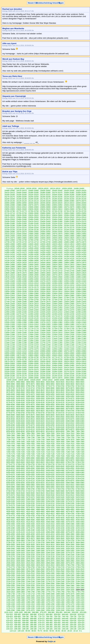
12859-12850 (81, 296)
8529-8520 (20, 419)
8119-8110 (30, 429)
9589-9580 (80, 390)
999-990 (27, 612)
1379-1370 (50, 602)
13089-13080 (57, 289)
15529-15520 (69, 217)
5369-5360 (60, 499)
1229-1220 (40, 606)
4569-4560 (60, 520)
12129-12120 (33, 318)
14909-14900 (57, 236)
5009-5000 (20, 510)
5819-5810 (11, 489)
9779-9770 (50, 386)
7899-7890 (11, 435)
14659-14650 (21, 244)
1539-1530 (50, 598)
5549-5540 (40, 495)
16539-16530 (31, 189)
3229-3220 (40, 555)
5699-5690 (50, 491)
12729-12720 (69, 300)
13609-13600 (21, 275)
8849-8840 (20, 411)
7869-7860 (40, 435)
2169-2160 (60, 582)
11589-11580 (10, 335)
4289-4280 (20, 528)
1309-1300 (40, 604)
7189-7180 (80, 452)
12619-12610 (33, 304)
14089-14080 (33, 261)
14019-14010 (33, 263)
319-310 (9, 627)
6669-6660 (40, 466)
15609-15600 (57, 215)
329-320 (81, 625)
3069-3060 (40, 559)
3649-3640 (20, 545)
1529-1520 (60, 598)
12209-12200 (21, 316)
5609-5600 (60, 493)
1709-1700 (40, 594)
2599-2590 (30, 571)
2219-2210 (11, 582)
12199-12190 (33, 316)
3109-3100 (80, 557)
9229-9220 (40, 400)
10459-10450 (21, 368)
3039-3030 (70, 559)
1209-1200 (60, 606)
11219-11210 (33, 345)
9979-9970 (11, 382)
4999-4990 (30, 510)
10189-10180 (10, 376)
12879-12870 (57, 296)
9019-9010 (11, 407)
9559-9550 (30, 392)
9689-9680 (60, 388)
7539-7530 (50, 444)
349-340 (65, 625)
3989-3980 (80, 534)
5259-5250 (11, 503)
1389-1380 (40, 602)
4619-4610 (11, 520)
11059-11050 (57, 349)
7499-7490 (11, 446)
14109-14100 (10, 261)
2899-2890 (50, 563)
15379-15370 (81, 221)
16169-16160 (57, 199)
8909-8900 (40, 409)
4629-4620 (80, 518)
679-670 (41, 619)
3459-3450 (50, 549)
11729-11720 (10, 331)
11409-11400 (57, 339)
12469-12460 (45, 308)
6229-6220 (80, 477)
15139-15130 (33, 230)
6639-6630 (70, 466)
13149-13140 (69, 287)
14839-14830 (57, 238)
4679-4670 (30, 518)
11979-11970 (45, 322)
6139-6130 (11, 481)
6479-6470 (70, 470)
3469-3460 (40, 549)
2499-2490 (50, 573)
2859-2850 (11, 565)
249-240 (65, 627)
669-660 (49, 619)
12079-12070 (10, 320)
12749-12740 (45, 300)
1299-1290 (50, 604)
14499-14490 (45, 248)
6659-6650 (50, 466)
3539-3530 (50, 547)
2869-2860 (80, 563)
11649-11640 (21, 333)
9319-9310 (30, 398)
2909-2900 (40, 563)
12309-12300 (69, 312)
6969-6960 (60, 458)
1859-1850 (50, 590)
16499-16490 (79, 189)
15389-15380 (69, 221)
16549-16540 (19, 189)
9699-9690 (50, 388)
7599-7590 (70, 442)
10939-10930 (33, 353)
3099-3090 (11, 559)
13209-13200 (81, 285)
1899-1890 (11, 590)
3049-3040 (60, 559)
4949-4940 (80, 510)
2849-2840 (20, 565)
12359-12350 (10, 312)
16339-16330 (21, 195)
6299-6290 (11, 477)
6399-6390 (70, 472)
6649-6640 (60, 466)
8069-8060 (80, 429)
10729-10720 (33, 359)
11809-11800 (81, 326)
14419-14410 (57, 250)
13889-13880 (21, 267)
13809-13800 (33, 269)
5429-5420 (80, 497)
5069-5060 (40, 507)
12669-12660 (57, 302)
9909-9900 (80, 382)
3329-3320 (20, 553)
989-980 (35, 612)
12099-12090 (69, 318)
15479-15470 (45, 219)
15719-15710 (10, 213)
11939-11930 (10, 324)
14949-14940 (10, 236)
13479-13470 (10, 279)
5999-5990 (70, 483)
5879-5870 (30, 487)
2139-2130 (11, 584)
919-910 (9, 614)
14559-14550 (57, 246)
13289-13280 (69, 283)
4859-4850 (11, 514)
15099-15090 (81, 230)
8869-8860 (80, 409)
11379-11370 (10, 341)
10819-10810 (10, 357)
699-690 (25, 619)
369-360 (49, 625)
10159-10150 (45, 376)
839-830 (73, 614)
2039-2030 (30, 586)
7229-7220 (40, 452)
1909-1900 (80, 588)
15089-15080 (10, 232)
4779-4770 (11, 516)
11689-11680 (57, 331)
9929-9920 (60, 382)
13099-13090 (45, 289)
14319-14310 (10, 254)
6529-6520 (20, 470)
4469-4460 (80, 522)
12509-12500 (81, 306)
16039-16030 (45, 203)
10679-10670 (10, 361)
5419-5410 (11, 499)
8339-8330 (50, 423)
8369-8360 (20, 423)
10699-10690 (69, 359)
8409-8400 (60, 421)
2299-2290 (11, 579)
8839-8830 (30, 411)
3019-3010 (11, 561)
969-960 (51, 612)
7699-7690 (50, 440)
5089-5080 (20, 507)
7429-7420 (80, 446)
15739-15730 (69, 211)
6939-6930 (11, 460)
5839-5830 (70, 487)
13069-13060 (81, 289)
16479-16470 (21, 191)
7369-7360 (60, 448)
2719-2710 (70, 567)
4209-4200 (20, 530)
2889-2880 (60, 563)
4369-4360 (20, 526)
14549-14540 (69, 246)
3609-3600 (60, 545)
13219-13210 (69, 285)
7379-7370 (50, 448)
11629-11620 (45, 333)
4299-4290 (11, 528)
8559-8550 (70, 417)
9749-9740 (80, 386)
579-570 (41, 621)
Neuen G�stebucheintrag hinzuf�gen (46, 3)
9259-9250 (11, 400)
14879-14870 (10, 238)
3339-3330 (11, 553)
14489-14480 (57, 248)
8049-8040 (20, 431)
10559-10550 (69, 363)
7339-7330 (11, 450)
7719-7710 (30, 440)
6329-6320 (60, 475)
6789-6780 (80, 462)
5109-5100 (80, 505)
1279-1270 (70, 604)
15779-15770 (21, 211)
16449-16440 (57, 191)
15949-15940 (69, 205)
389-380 (33, 625)
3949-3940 (40, 536)
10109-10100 (21, 378)
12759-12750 (33, 300)
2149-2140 (80, 582)
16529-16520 (43, 189)
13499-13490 (69, 277)
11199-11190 (57, 345)
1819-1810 (11, 592)
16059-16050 (21, 203)
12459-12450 (57, 308)
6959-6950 (70, 458)
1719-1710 (30, 594)
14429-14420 (45, 250)
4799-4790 (70, 514)
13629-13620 (81, 273)
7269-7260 (80, 450)
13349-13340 (81, 281)
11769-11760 (45, 328)
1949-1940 (40, 588)
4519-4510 (30, 522)
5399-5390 (30, 499)
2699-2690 (11, 569)
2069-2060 (80, 584)
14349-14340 (57, 252)
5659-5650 (11, 493)
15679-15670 (57, 213)
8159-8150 (70, 427)
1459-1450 (50, 600)
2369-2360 (20, 577)
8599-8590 (30, 417)
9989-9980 (80, 380)
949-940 (67, 612)
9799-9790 (30, 386)
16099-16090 (57, 201)
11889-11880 (69, 324)
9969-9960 (20, 382)
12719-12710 (81, 300)
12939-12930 (69, 293)
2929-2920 (20, 563)
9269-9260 (80, 398)
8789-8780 (80, 411)
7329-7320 (20, 450)
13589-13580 (45, 275)
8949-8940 (80, 407)
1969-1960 (20, 588)
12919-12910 (10, 296)
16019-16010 (69, 203)
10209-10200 (69, 374)
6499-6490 (50, 470)
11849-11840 (33, 326)
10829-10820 (81, 355)
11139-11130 (45, 347)
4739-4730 (50, 516)
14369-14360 (33, 252)
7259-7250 (11, 452)
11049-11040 (69, 349)
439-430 (73, 623)
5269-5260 (80, 501)
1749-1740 (80, 592)
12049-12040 (45, 320)
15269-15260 (45, 226)
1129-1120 (60, 608)
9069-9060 (40, 405)
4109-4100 (40, 532)
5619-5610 (50, 493)
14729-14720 (21, 242)
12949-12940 (57, 293)
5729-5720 (20, 491)
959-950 (59, 612)
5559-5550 (30, 495)
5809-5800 (20, 489)
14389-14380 (10, 252)
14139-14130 (57, 259)
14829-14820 (69, 238)
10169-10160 (33, 376)
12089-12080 (81, 318)
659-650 (57, 619)
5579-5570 (11, 495)
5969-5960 (20, 485)
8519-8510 (30, 419)
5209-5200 (60, 503)
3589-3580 (80, 545)
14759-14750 (69, 240)
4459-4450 (11, 524)
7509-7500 (80, 444)
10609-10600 (10, 363)
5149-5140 (40, 505)
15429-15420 (21, 221)
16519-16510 (55, 189)
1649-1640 (20, 596)
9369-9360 (60, 396)
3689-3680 (60, 542)
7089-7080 (20, 456)
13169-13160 (45, 287)
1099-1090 (11, 610)
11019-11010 (21, 351)
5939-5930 (50, 485)
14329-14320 (81, 252)
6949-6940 (80, 458)
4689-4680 (20, 518)
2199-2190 (30, 582)
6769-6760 (20, 464)
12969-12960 (33, 293)
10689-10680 (81, 359)
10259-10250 (10, 374)
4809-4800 (60, 514)
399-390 (25, 625)
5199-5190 (70, 503)
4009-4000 (60, 534)
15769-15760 (33, 211)
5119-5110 (70, 505)
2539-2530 (11, 573)
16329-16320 (33, 195)
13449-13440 (45, 279)
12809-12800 (57, 298)
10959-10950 (10, 353)
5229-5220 (40, 503)
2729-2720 (60, 567)
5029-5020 (80, 507)
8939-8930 (11, 409)
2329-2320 (60, 577)
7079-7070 (30, 456)
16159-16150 (69, 199)
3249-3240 (20, 555)
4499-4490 (50, 522)
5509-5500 (80, 495)
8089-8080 (60, 429)
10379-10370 (33, 370)
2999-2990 (30, 561)
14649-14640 (33, 244)
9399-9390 (30, 396)
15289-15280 (21, 226)
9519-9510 (70, 392)
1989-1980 (80, 586)
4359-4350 (30, 526)
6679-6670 (30, 466)
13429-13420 (69, 279)
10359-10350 (57, 370)
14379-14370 (21, 252)
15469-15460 (57, 219)
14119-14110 (81, 259)
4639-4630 (70, 518)
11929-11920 (21, 324)
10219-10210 (57, 374)
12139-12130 (21, 318)
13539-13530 (21, 277)
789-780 (33, 617)
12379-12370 (69, 310)
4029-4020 (40, 534)
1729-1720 (20, 594)
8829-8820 (40, 411)
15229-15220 (10, 228)
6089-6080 (60, 481)
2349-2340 (40, 577)
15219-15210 (21, 228)
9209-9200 (60, 400)
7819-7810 (11, 438)
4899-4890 (50, 512)
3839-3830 (70, 538)
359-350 (57, 625)
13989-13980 (69, 263)
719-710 (9, 619)
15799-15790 (81, 209)
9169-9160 (20, 403)
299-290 (25, 627)
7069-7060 (40, 456)
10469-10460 (10, 368)
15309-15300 (81, 224)
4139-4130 (11, 532)
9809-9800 (20, 386)
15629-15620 (33, 215)
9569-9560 (20, 392)
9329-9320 (20, 398)
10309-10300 (33, 372)
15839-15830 (33, 209)
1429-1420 (80, 600)
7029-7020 (80, 456)
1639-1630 (30, 596)
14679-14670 (81, 242)
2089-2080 (60, 584)
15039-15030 (69, 232)
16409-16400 (21, 193)
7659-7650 (11, 442)
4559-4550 (70, 520)
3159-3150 (30, 557)
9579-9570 (11, 392)
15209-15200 (33, 228)
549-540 (65, 621)
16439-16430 (69, 191)
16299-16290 (69, 195)
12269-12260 (33, 314)
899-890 (25, 614)
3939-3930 (50, 536)
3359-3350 (70, 551)
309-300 (17, 627)
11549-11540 (57, 335)
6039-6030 (30, 483)
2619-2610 (11, 571)
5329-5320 (20, 501)
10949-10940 (21, 353)
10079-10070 (57, 378)
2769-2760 (20, 567)
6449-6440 (20, 472)
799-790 (25, 617)
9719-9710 (30, 388)
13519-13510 (45, 277)
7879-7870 (30, 435)
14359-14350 (45, 252)
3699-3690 (50, 542)
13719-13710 (57, 271)
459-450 (57, 623)
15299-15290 (10, 226)
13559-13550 (81, 275)
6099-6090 (50, 481)
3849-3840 (60, 538)
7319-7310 (30, 450)
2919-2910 (30, 563)
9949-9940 (40, 382)
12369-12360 (81, 310)
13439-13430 (57, 279)
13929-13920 (57, 265)
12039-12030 (57, 320)
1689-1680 (60, 594)
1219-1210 (50, 606)
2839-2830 (30, 565)
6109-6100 (40, 481)
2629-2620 (80, 569)
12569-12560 (10, 306)
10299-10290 (45, 372)
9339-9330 (11, 398)
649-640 (65, 619)
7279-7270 (70, 450)
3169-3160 (20, 557)
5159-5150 (30, 505)
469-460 (49, 623)
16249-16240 (45, 197)
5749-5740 (80, 489)
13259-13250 (21, 285)
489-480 (33, 623)
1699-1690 (50, 594)
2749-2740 (40, 567)
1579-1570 (11, 598)
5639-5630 (30, 493)
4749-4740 (40, 516)
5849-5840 (60, 487)
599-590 (25, 621)
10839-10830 (69, 355)
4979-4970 (50, 510)
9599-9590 (70, 390)
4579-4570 (50, 520)
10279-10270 (69, 372)
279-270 (41, 627)
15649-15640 (10, 215)
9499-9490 (11, 394)
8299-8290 (11, 425)
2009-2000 (60, 586)
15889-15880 (57, 207)
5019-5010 (11, 510)
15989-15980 (21, 205)
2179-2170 (50, 582)
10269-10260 (81, 372)
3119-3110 (70, 557)
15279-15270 (33, 226)
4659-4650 (50, 518)
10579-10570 (45, 363)
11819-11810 (69, 326)
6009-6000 (60, 483)
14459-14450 (10, 250)
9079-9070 (30, 405)
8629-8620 (80, 415)
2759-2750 (30, 567)
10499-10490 (57, 366)
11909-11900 (45, 324)
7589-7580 (80, 442)
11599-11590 (81, 333)
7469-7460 (40, 446)
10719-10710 (45, 359)
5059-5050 (50, 507)
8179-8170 (50, 427)
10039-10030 (24, 380)
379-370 (41, 625)
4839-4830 (30, 514)
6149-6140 (80, 479)
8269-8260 (40, 425)
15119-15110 (57, 230)
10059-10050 (81, 378)
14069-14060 (57, 261)
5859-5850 (50, 487)
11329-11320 (69, 341)
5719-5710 (30, 491)
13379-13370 (45, 281)
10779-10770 (57, 357)
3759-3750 (70, 540)
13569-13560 (69, 275)
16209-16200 (10, 199)
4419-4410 (50, 524)
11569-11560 (33, 335)
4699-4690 (11, 518)
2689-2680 (20, 569)
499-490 (25, 623)
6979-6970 (50, 458)
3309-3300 (40, 553)
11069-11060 (45, 349)
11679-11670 (69, 331)
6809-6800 (60, 462)
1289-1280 (60, 604)
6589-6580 (40, 468)
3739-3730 (11, 542)
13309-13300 (45, 283)
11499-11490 (33, 337)
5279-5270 (70, 501)
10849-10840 (57, 355)
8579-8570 (50, 417)
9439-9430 (70, 394)
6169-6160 (60, 479)
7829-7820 (80, 435)
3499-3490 (11, 549)
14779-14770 (45, 240)
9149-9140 (40, 403)
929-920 (83, 612)
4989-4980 (40, 510)
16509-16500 (67, 189)
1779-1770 (50, 592)
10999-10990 (45, 351)
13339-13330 (10, 283)
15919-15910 (21, 207)
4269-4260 (40, 528)
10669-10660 (21, 361)
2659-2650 (50, 569)
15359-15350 (21, 224)
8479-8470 (70, 419)
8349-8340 (40, 423)
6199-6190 (30, 479)
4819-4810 (50, 514)
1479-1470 (30, 600)
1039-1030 (70, 610)
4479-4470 (70, 522)
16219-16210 (81, 197)
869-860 (49, 614)
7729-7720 (20, 440)
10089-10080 (45, 378)
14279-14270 (57, 254)
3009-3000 (20, 561)
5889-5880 (20, 487)
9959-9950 (30, 382)
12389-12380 (57, 310)
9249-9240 (20, 400)
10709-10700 (57, 359)
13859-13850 (57, 267)
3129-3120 (60, 557)
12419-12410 (21, 310)
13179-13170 (33, 287)
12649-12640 (81, 302)
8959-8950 (70, 407)
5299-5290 (50, 501)
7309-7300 (40, 450)
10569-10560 (57, 363)
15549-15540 (45, 217)
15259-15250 (57, 226)
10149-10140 (57, 376)
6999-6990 (30, 458)
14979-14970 (57, 234)
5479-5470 (30, 497)
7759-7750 (70, 438)
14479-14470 (69, 248)
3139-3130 (50, 557)
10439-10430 (45, 368)
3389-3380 (40, 551)
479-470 (41, 623)
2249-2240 (60, 579)
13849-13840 (69, 267)
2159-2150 (70, 582)
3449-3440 (60, 549)
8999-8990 (30, 407)
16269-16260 (21, 197)
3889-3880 (20, 538)
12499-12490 (10, 308)
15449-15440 (81, 219)
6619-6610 (11, 468)
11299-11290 (21, 343)
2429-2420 (40, 575)
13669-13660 (33, 273)
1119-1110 (70, 608)
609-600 (17, 621)
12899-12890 (33, 296)
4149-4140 (80, 530)
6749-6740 (40, 464)
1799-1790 (30, 592)
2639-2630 (70, 569)
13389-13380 (33, 281)
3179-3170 (11, 557)
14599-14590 (10, 246)
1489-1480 (20, 600)
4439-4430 (30, 524)
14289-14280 (45, 254)
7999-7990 (70, 431)
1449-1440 (60, 600)
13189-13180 (21, 287)
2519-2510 (30, 573)
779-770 (41, 617)
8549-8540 (80, 417)
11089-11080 (21, 349)
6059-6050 (11, 483)
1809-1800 (20, 592)
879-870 (41, 614)
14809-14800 (10, 240)
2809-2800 (60, 565)
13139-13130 (81, 287)
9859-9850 (50, 384)
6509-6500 (40, 470)
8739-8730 (50, 413)
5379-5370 (50, 499)
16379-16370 (57, 193)
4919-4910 (30, 512)
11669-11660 (81, 331)
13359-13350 (69, 281)
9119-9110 (70, 403)
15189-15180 (57, 228)
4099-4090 (50, 532)
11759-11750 (57, 328)
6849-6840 (20, 462)
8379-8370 (11, 423)
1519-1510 (70, 598)
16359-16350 (81, 193)
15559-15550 (33, 217)
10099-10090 (33, 378)
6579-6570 (50, 468)
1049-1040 (60, 610)
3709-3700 (40, 542)
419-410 (9, 625)
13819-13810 (21, 269)
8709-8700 (80, 413)
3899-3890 (11, 538)
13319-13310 (33, 283)
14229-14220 (33, 256)
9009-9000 (20, 407)
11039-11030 (81, 349)
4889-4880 (60, 512)
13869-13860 (45, 267)
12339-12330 (33, 312)
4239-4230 (70, 528)
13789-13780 (57, 269)
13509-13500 (57, 277)
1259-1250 (11, 606)
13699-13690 (81, 271)
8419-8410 (50, 421)
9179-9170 (11, 403)
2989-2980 (40, 561)
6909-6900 (40, 460)
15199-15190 (45, 228)
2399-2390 (70, 575)
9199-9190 (70, 400)
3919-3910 (70, 536)
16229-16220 (69, 197)
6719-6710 (70, 464)
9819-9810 (11, 386)
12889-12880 (45, 296)
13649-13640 (57, 273)
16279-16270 (10, 197)
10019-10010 (47, 380)
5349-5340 (80, 499)
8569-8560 (60, 417)
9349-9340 (80, 396)
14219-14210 (45, 256)
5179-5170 (11, 505)
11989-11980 (33, 322)
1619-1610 (50, 596)
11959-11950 (69, 322)
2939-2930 (11, 563)
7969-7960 (20, 433)
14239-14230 (21, 256)
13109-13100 (33, 289)
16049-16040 (33, 203)
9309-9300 (40, 398)
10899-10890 (81, 353)
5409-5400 (20, 499)
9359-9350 (70, 396)
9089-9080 (20, 405)
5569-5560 (20, 495)
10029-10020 (35, 380)
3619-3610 (50, 545)
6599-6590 (30, 468)
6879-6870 (70, 460)
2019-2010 (50, 586)
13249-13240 (33, 285)
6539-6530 (11, 470)
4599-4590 (30, 520)
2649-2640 (60, 569)
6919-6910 (30, 460)
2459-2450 (11, 575)
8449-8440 (20, 421)
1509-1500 (80, 598)
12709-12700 (10, 302)
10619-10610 (81, 361)
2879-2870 (70, 563)
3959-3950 (30, 536)
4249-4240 (60, 528)
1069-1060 (40, 610)
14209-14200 (57, 256)
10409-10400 (81, 368)
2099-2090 (50, 584)
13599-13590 (33, 275)
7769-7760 (60, 438)
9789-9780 (40, 386)
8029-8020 (40, 431)
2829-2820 (40, 565)
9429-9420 (80, 394)
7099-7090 (11, 456)
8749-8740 (40, 413)
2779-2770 (11, 567)
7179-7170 (11, 454)
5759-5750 (70, 489)
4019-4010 (50, 534)
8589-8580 (40, 417)
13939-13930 (45, 265)
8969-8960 (60, 407)
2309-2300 (80, 577)
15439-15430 (10, 221)
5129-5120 (60, 505)
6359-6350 (30, 475)
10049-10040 (12, 380)
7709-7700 (40, 440)
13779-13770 (69, 269)
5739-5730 (11, 491)
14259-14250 (81, 254)
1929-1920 (60, 588)
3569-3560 (20, 547)
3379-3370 (50, 551)
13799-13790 (45, 269)
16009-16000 (81, 203)
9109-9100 (80, 403)
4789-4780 (80, 514)
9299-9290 (50, 398)
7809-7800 (20, 438)
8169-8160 (60, 427)
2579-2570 (50, 571)
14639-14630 (45, 244)
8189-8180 (40, 427)
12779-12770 (10, 300)
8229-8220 (80, 425)
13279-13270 (81, 283)
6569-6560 (60, 468)
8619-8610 (11, 417)
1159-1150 (30, 608)
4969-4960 (60, 510)
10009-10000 (59, 380)
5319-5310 (30, 501)
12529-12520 (57, 306)
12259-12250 (45, 314)
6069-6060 (80, 481)
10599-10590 (21, 363)
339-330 (73, 625)
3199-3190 (70, 555)
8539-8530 (11, 419)
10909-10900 (69, 353)
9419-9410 (11, 396)
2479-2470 (70, 573)
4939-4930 (11, 512)
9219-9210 (50, 400)
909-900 (17, 614)
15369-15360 (10, 224)
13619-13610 (10, 275)
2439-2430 (30, 575)
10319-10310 (21, 372)
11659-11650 (10, 333)
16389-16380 (45, 193)
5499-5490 (11, 497)
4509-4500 (40, 522)
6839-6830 (30, 462)
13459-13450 (33, 279)
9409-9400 (20, 396)
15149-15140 (21, 230)
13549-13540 (10, 277)
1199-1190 (70, 606)
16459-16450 (45, 191)
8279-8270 (30, 425)
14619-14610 (69, 244)
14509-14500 (33, 248)
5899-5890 (11, 487)
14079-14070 (45, 261)
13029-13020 (45, 291)
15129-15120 (45, 230)
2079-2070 (70, 584)
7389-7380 (40, 448)
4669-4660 (40, 518)
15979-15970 (33, 205)
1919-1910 (70, 588)
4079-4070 (70, 532)
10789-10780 (45, 357)
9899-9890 (11, 384)
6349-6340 (40, 475)
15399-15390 (57, 221)
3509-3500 (80, 547)
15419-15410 (33, 221)
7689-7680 (60, 440)
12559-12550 (21, 306)
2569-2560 (60, 571)
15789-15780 (10, 211)
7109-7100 (80, 454)
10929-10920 (45, 353)
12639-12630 (10, 304)
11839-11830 (45, 326)
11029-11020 (10, 351)
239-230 (73, 627)
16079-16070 (81, 201)
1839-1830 (70, 590)
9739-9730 (11, 388)
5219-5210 (50, 503)
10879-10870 (21, 355)
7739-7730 (11, 440)
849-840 (65, 614)
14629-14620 (57, 244)
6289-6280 (20, 477)
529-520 (81, 621)
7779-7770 (50, 438)
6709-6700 (80, 464)
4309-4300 (80, 526)
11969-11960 (57, 322)
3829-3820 (80, 538)
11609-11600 (69, 333)
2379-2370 (11, 577)
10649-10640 (45, 361)
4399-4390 (70, 524)
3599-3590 (70, 545)
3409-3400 (20, 551)
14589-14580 (21, 246)
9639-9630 (30, 390)
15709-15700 (21, 213)
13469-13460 (21, 279)
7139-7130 (50, 454)
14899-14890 (69, 236)
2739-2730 (50, 567)
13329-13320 (21, 283)
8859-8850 (11, 411)
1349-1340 (80, 602)
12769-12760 (21, 300)
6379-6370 (11, 475)
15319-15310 (69, 224)
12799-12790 (69, 298)
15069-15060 (33, 232)
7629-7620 (40, 442)
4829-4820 (40, 514)
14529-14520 (10, 248)
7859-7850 (50, 435)
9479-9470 (30, 394)
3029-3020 (80, 559)
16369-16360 (69, 193)
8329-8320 (60, 423)
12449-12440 (69, 308)
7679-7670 (70, 440)
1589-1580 (80, 596)
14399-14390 (81, 250)
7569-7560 (20, 444)
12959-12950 (45, 293)
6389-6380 (80, 472)
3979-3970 (11, 536)
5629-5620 (40, 493)
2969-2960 (60, 561)
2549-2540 (80, 571)
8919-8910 (30, 409)
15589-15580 (81, 215)
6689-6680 (20, 466)
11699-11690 (45, 331)
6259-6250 (50, 477)
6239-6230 (70, 477)
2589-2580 (40, 571)
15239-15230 (81, 226)
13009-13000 (69, 291)
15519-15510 (81, 217)
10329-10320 (10, 372)
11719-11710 (21, 331)
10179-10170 (21, 376)
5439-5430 (70, 497)
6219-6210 (11, 479)
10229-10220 (45, 374)
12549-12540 (33, 306)
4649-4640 (60, 518)
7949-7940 (40, 433)
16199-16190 (21, 199)
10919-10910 (57, 353)
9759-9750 (70, 386)
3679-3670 (70, 542)
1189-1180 (80, 606)
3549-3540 (40, 547)
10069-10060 (69, 378)
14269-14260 (69, 254)
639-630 (73, 619)
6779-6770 (11, 464)
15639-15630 (21, 215)
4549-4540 (80, 520)
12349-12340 (21, 312)
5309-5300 (40, 501)
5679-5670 (70, 491)
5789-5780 (40, 489)
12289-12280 (10, 314)
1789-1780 (40, 592)
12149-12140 (10, 318)
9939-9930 (50, 382)
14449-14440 (21, 250)
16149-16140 (81, 199)
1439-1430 (70, 600)
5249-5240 (20, 503)
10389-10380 (21, 370)
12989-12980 (10, 293)
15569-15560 (21, 217)
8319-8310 (70, 423)
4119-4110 (30, 532)
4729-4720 (60, 516)
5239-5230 (30, 503)
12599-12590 (57, 304)
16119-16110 (33, 201)
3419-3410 (11, 551)
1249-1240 (20, 606)
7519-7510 (70, 444)
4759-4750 (30, 516)
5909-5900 (80, 485)
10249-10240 (21, 374)
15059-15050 (45, 232)
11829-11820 (57, 326)
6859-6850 (11, 462)
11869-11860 (10, 326)
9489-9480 (20, 394)
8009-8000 (60, 431)
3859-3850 (50, 538)
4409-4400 (60, 524)
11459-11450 (81, 337)
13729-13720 (45, 271)
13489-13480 (81, 277)
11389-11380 (81, 339)
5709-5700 (40, 491)
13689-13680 (10, 273)
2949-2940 (80, 561)
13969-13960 (10, 265)
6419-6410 (50, 472)
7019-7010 (11, 458)
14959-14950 (81, 234)
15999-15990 (10, 205)
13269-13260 (10, 285)
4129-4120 (20, 532)
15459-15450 (69, 219)
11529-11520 (81, 335)
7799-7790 (30, 438)
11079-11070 (33, 349)
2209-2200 (20, 582)
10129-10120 (81, 376)
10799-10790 (33, 357)
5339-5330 (11, 501)
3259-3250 (11, 555)
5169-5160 (20, 505)
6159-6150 (70, 479)
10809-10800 (21, 357)
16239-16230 (57, 197)
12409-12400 (33, 310)
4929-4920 (20, 512)
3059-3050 (50, 559)
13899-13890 (10, 267)
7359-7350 (70, 448)
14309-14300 (21, 254)
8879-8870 (70, 409)
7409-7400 (20, 448)
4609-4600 (20, 520)
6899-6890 (50, 460)
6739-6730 (50, 464)
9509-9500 (80, 392)
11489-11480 (45, 337)
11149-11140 (33, 347)
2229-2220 (80, 579)
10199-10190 (81, 374)
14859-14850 (33, 238)
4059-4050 (11, 534)
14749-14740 (81, 240)
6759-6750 (30, 464)
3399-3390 (30, 551)
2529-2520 (20, 573)
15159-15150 (10, 230)
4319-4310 (70, 526)
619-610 (9, 621)
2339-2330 (50, 577)
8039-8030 (30, 431)
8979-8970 (50, 407)
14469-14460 (81, 248)
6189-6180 (40, 479)
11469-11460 (69, 337)
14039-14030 (10, 263)
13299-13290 (57, 283)
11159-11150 (21, 347)
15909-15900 (33, 207)
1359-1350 (70, 602)
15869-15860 (81, 207)
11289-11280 (33, 343)
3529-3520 (60, 547)
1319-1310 (30, 604)
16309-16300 (57, 195)
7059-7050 (50, 456)
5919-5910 (70, 485)
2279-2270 (30, 579)
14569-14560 (45, 246)
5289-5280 (60, 501)
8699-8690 (11, 415)
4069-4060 (80, 532)
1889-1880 (20, 590)
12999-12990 (81, 291)
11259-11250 (69, 343)
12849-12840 (10, 298)
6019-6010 (50, 483)
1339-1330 (11, 604)
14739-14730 (10, 242)
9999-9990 (70, 380)
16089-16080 (69, 201)
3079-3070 (30, 559)
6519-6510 (30, 470)
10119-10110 (10, 378)
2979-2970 (50, 561)
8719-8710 (70, 413)
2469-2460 (80, 573)
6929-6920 (20, 460)
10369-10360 (45, 370)
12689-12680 (33, 302)
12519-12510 (69, 306)
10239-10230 (33, 374)
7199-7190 (70, 452)
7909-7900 (80, 433)
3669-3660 (80, 542)
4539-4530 (11, 522)
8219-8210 (11, 427)
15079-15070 (21, 232)
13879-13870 (33, 267)
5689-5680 (60, 491)
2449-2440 (20, 575)
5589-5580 (80, 493)
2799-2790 (70, 565)
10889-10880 (10, 355)
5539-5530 (50, 495)
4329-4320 (60, 526)
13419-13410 (81, 279)
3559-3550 (30, 547)
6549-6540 (80, 468)
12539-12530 (45, 306)
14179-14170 (10, 259)
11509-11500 (21, 337)
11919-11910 (33, 324)
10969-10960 (81, 351)
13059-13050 (10, 291)
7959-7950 (30, 433)
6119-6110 (30, 481)
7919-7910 (70, 433)
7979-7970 (11, 433)
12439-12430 (81, 308)
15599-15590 (69, 215)
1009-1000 (18, 612)
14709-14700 (45, 242)
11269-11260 (57, 343)
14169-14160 (21, 259)
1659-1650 (11, 596)
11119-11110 (69, 347)
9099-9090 (11, 405)
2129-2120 (20, 584)
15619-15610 (45, 215)
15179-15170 (69, 228)
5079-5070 (30, 507)
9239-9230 (30, 400)
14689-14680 (69, 242)
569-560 (49, 621)
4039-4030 (30, 534)
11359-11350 (33, 341)
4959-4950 (70, 510)
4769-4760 (20, 516)
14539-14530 (81, 246)
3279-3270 (70, 553)
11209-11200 (45, 345)
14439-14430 (33, 250)
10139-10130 (69, 376)
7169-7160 (20, 454)
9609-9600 (60, 390)
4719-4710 (70, 516)
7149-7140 (40, 454)
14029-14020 (21, 263)
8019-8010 (50, 431)
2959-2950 (70, 561)
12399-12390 (45, 310)
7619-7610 (50, 442)
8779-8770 (11, 413)
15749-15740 (57, 211)
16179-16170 (45, 199)
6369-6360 (20, 475)
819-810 (9, 617)
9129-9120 (60, 403)
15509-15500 (10, 219)
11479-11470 (57, 337)
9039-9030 (70, 405)
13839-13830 (81, 267)
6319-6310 (70, 475)
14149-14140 (45, 259)
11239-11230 (10, 345)
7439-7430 (70, 446)
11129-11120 (57, 347)
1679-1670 (70, 594)
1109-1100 (80, 608)
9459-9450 (50, 394)
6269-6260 (40, 477)
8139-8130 (11, 429)
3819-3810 (11, 540)
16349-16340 (10, 195)
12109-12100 (57, 318)
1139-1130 (50, 608)
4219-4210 (11, 530)
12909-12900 (21, 296)
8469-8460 (80, 419)
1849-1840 (60, 590)
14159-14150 (33, 259)
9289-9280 (60, 398)
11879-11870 (81, 324)
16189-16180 (33, 199)
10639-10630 (57, 361)
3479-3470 (30, 549)
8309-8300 (80, 423)
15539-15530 (57, 217)
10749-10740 (10, 359)
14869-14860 (21, 238)
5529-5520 (60, 495)
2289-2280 (20, 579)
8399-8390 (70, 421)
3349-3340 (80, 551)
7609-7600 (60, 442)
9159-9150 (30, 403)
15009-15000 (21, 234)
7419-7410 (11, 448)
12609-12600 (45, 304)
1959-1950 (30, 588)
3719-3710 (30, 542)
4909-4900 (40, 512)
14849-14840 (45, 238)
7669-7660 (80, 440)
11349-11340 (45, 341)
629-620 (81, 619)
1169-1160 (20, 608)
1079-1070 (30, 610)
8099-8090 (50, 429)
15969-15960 (45, 205)
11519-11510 (10, 337)
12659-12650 (69, 302)
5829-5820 (80, 487)
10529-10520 (21, 366)
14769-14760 (57, 240)
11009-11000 (33, 351)
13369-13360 (57, 281)
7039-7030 (70, 456)
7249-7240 (20, 452)
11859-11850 (21, 326)
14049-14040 (81, 261)
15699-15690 (33, 213)
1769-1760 (60, 592)
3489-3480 (20, 549)
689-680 (33, 619)
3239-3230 (30, 555)
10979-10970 (69, 351)
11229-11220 (21, 345)
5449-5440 (60, 497)
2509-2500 (40, 573)
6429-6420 (40, 472)
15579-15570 (10, 217)
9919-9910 (70, 382)
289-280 (33, 627)
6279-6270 (30, 477)
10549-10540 (81, 363)
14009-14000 (45, 263)
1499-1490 (11, 600)
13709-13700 (69, 271)
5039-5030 (70, 507)
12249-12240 (57, 314)
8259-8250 (50, 425)
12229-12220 (81, 314)
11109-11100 (81, 347)
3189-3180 (80, 555)
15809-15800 (69, 209)
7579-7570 (11, 444)
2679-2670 (30, 569)
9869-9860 (40, 384)
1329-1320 (20, 604)
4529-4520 (20, 522)
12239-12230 (69, 314)
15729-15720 (81, 211)
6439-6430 (30, 472)
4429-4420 (40, 524)
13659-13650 (45, 273)
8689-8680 (20, 415)
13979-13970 (81, 263)
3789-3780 (40, 540)
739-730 (73, 617)
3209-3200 (60, 555)
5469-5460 (40, 497)
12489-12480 (21, 308)
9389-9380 (40, 396)
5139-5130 (50, 505)
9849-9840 (60, 384)
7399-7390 (30, 448)
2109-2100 (40, 584)
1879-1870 (30, 590)
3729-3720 (20, 542)
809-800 (17, 617)
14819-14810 (81, 238)
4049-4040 (20, 534)
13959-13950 (21, 265)
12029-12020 (69, 320)
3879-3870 (30, 538)
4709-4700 (80, 516)
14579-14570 (33, 246)
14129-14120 (69, 259)
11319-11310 (81, 341)
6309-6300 (80, 475)
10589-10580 (33, 363)
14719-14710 (33, 242)
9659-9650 (11, 390)
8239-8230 (70, 425)
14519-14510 (21, 248)
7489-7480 (20, 446)
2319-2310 (70, 577)
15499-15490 (21, 219)
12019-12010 (81, 320)
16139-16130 (10, 201)
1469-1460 (40, 600)
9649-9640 (20, 390)
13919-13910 (69, 265)
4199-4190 (30, 530)
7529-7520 (60, 444)
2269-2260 (40, 579)
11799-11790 (10, 328)
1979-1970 (11, 588)
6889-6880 (60, 460)
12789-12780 (81, 298)
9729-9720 (20, 388)
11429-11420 (33, 339)
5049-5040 (60, 507)
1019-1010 (8, 612)
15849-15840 (21, 209)
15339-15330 (45, 224)
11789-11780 (21, 328)
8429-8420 (40, 421)
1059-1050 (50, 610)
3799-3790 (30, 540)
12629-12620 (21, 304)
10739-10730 (21, 359)
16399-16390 (33, 193)
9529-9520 (60, 392)
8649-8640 (60, 415)
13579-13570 (57, 275)
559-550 (57, 621)
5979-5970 (11, 485)
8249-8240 (60, 425)
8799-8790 (70, 411)
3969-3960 (20, 536)
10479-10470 (81, 366)
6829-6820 (40, 462)
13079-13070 (69, 289)
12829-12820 (33, 298)
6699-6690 (11, 466)
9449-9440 (60, 394)
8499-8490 (50, 419)
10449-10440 (33, 368)
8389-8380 (80, 421)
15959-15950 (57, 205)
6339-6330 (50, 475)
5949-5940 (40, 485)
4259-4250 (50, 528)
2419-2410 (50, 575)
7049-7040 (60, 456)
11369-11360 (21, 341)
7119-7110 (70, 454)
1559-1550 (30, 598)
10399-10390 (10, 370)
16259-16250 (33, 197)
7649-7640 (20, 442)
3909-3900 (80, 536)
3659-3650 (11, 545)
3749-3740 (80, 540)
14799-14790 (21, 240)
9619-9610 (50, 390)
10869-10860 (33, 355)
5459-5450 (50, 497)
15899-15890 (45, 207)
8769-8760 (20, 413)
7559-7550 (30, 444)
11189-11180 (69, 345)
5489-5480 (20, 497)
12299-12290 (81, 312)
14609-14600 (81, 244)
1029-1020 (80, 610)
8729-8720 (60, 413)
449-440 (65, 623)
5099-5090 (11, 507)
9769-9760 (60, 386)
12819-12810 (45, 298)
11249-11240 (81, 343)
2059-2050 (11, 586)
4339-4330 (50, 526)
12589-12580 (69, 304)
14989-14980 (45, 234)
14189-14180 (81, 256)
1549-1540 (40, 598)
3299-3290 (50, 553)
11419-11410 (45, 339)
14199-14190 (69, 256)
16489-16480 (10, 191)
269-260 (49, 627)
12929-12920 (81, 293)
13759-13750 (10, 271)
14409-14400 (69, 250)
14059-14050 (69, 261)
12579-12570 (81, 304)
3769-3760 (60, 540)
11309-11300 (10, 343)
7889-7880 (20, 435)
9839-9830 (70, 384)
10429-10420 (57, 368)
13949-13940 (33, 265)
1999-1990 (70, 586)
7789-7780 (40, 438)
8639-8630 (70, 415)
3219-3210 (50, 555)
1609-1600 (60, 596)
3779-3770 (50, 540)
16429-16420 (81, 191)
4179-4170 (50, 530)
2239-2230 (70, 579)
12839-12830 (21, 298)
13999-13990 (57, 263)
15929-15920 (10, 207)
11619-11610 (57, 333)
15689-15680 (45, 213)
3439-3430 (70, 549)
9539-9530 (50, 392)
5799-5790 (30, 489)
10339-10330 (81, 370)
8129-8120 (20, 429)
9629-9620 (40, 390)
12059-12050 (33, 320)
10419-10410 (69, 368)
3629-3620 (40, 545)
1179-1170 (11, 608)
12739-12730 (57, 300)
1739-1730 (11, 594)
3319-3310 (30, 553)
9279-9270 (70, 398)
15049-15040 (57, 232)
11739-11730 (81, 328)
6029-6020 (40, 483)
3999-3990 (70, 534)
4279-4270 (30, 528)
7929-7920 (60, 433)
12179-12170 (57, 316)
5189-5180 (80, 503)
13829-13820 (10, 269)
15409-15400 (45, 221)
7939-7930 (50, 433)
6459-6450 (11, 472)
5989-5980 (80, 483)
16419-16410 (10, 193)
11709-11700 (33, 331)
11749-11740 (69, 328)
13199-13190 (10, 287)
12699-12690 (21, 302)
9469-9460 (40, 394)
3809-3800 (20, 540)
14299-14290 (33, 254)
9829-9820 (80, 384)
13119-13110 (21, 289)
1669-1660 (80, 594)
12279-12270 (21, 314)
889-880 (33, 614)
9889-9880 (20, 384)
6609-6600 (20, 468)
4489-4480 (60, 522)
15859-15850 (10, 209)
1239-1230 (30, 606)
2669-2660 (40, 569)
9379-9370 (50, 396)
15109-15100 (69, 230)
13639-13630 (69, 273)
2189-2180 (40, 582)
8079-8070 (70, 429)
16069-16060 (10, 203)
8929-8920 (20, 409)
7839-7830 (70, 435)
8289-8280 (20, 425)
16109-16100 (45, 201)
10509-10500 (45, 366)
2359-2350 (30, 577)
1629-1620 (40, 596)
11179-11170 (81, 345)
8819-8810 (50, 411)
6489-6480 (60, 470)
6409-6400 (60, 472)
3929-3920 (60, 536)
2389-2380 (80, 575)
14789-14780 (33, 240)
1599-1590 (70, 596)
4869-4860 (80, 512)
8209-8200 (20, 427)
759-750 (57, 617)
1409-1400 (20, 602)
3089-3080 (20, 559)
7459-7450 (50, 446)
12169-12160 (69, 316)
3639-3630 (30, 545)
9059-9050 (50, 405)
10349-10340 (69, 370)
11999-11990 (21, 322)
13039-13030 (33, 291)
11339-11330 (57, 341)
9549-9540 (40, 392)
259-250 (57, 627)
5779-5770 (50, 489)
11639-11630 (33, 333)
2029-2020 (40, 586)
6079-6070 (70, 481)
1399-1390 (30, 602)
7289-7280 (60, 450)
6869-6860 (80, 460)
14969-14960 (69, 234)
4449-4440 (20, 524)
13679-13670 (21, 273)
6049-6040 (20, 483)
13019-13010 (57, 291)
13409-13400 (10, 281)
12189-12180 (45, 316)
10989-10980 (57, 351)
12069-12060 (21, 320)
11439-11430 (21, 339)
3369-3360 (60, 551)
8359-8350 (30, 423)
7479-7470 (30, 446)
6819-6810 (50, 462)
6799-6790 (70, 462)
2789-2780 (80, 565)
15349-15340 (33, 224)
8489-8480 (60, 419)
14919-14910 (45, 236)
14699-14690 (57, 242)
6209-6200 (20, 479)
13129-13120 (10, 289)
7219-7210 (50, 452)
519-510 (9, 623)
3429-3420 (80, 549)
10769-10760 (69, 357)
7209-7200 (60, 452)
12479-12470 (33, 308)
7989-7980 (80, 431)
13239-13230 (45, 285)
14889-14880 (81, 236)
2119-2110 (30, 584)
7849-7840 (60, 435)
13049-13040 (21, 291)
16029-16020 (57, 203)
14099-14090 (21, 261)
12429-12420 (10, 310)
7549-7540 (40, 444)
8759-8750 (30, 413)
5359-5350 (70, 499)
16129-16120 (21, 201)
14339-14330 (69, 252)
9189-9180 (80, 400)
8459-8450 (11, 421)
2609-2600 (20, 571)
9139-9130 (50, 403)
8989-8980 (40, 407)
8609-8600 (20, 417)
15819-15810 (57, 209)
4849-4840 (20, 514)
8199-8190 (30, 427)
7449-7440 (60, 446)
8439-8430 (30, 421)
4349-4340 (40, 526)
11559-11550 (45, 335)
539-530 (73, 621)
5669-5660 (80, 491)
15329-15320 (57, 224)
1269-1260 (80, 604)
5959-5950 (30, 485)
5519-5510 (70, 495)
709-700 (17, 619)
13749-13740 (21, 271)
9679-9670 (70, 388)
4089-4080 (60, 532)
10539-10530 (10, 366)
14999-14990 (33, 234)
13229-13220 (57, 285)
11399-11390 (69, 339)
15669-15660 (69, 213)
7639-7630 (30, 442)
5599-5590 (70, 493)
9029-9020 (80, 405)
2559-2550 (70, 571)
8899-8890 (50, 409)
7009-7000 (20, 458)
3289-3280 (60, 553)
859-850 (57, 614)
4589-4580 (40, 520)
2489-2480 (60, 573)
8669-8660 (40, 415)
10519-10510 (33, 366)
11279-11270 (45, 343)
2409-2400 (60, 575)
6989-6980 (40, 458)
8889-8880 (60, 409)
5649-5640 (20, 493)
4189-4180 (40, 530)
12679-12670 (45, 302)
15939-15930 (81, 205)
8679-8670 (30, 415)
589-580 (33, 621)
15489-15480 (33, 219)
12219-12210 (10, 316)
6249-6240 (60, 477)
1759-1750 (70, 592)
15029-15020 (81, 232)
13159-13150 (57, 287)
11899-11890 (57, 324)
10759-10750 (81, 357)
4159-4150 (70, 530)
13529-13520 (33, 277)
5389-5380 (40, 499)
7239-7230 (30, 452)
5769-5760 (60, 489)
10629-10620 (69, 361)
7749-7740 (80, 438)
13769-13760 (81, 269)
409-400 (17, 625)
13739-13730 (33, 271)
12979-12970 (21, 293)
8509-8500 (40, 419)
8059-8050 (11, 431)
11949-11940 (81, 322)
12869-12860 (69, 296)
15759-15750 (45, 211)
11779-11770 (33, 328)
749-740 (65, 617)
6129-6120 (20, 481)
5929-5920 (60, 485)
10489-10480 (69, 366)
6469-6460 (80, 470)
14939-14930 (21, 236)
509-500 (17, 623)
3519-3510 (70, 547)
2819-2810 (50, 565)
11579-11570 (21, 335)
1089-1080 (20, 610)
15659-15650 (81, 213)
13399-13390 (21, 281)
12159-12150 (81, 316)
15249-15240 (69, 226)
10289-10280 (57, 372)
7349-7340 (80, 448)
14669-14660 (10, 244)
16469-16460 (33, 191)
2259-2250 (50, 579)
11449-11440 (10, 339)
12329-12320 (45, 312)
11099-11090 (10, 349)
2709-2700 (80, 567)
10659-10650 (33, 361)
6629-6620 (80, 466)
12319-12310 (57, 312)
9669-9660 (80, 388)
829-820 (81, 614)
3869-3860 (40, 538)
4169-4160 (60, 530)
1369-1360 (60, 602)
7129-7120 (60, 454)
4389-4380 (80, 524)
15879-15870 (69, 207)
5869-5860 (40, 487)
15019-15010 (10, 234)
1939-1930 (50, 588)
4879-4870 (70, 512)
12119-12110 (45, 318)
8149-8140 (80, 427)
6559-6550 (70, 468)
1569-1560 (20, 598)
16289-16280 (81, 195)
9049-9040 (60, 405)
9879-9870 (30, 384)
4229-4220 (80, 528)
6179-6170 (50, 479)
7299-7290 (50, 450)
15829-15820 (45, 209)
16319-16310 (45, 195)
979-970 (43, 612)
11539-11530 (69, 335)
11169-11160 (10, 347)
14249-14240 (10, 256)
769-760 (49, 617)
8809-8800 (60, 411)
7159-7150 (30, 454)
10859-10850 (45, 355)
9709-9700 (40, 388)
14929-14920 (33, 236)
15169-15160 (81, 228)
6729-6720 (60, 464)
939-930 (75, 612)
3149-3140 (40, 557)
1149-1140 (40, 608)
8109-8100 (40, 429)
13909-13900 (81, 265)
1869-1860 (40, 590)
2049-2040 (20, 586)
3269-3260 (80, 553)
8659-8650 (50, 415)
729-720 (81, 617)
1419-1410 (11, 602)
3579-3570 (11, 547)
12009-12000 (10, 322)
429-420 (81, 623)
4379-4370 (11, 526)
